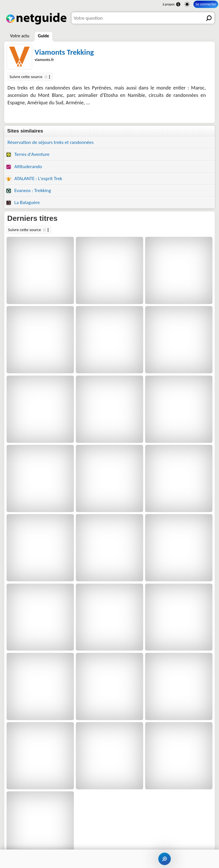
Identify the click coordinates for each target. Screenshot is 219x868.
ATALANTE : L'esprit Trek (34, 179)
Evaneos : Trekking (28, 190)
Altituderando (24, 167)
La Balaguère (23, 202)
